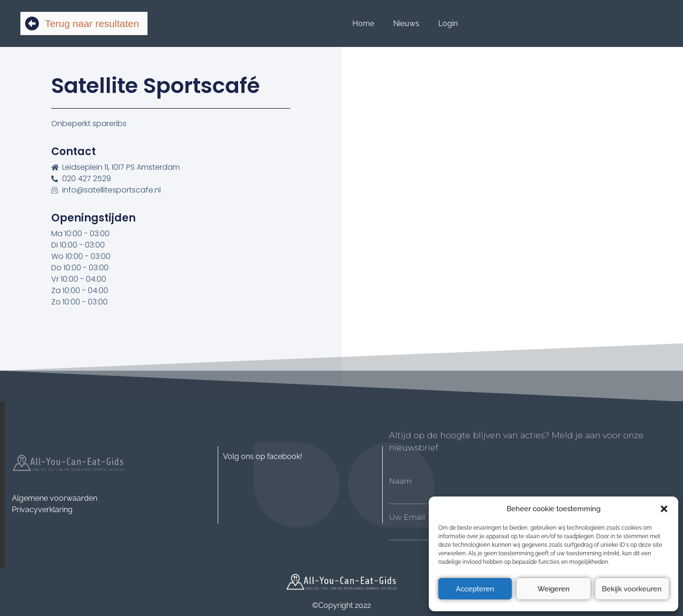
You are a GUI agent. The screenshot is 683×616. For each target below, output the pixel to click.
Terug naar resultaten (92, 23)
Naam (400, 481)
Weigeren (554, 589)
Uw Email (407, 517)
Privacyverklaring (42, 510)
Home (363, 23)
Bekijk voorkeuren (632, 589)
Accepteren (475, 589)
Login (448, 23)
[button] (664, 509)
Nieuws (406, 23)
